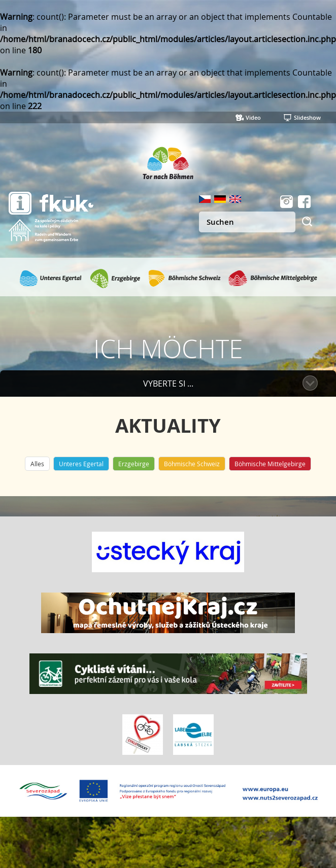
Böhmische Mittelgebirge (270, 464)
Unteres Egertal (81, 464)
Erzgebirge (134, 464)
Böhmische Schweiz (192, 464)
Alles (37, 464)
